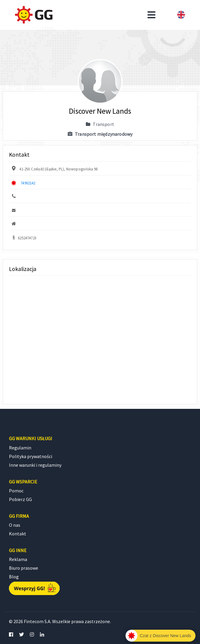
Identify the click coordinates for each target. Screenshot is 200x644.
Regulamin (20, 448)
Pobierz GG (20, 499)
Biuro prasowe (24, 568)
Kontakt (18, 534)
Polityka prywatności (31, 456)
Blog (14, 577)
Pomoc (16, 491)
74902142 (28, 183)
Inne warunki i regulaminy (35, 465)
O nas (15, 525)
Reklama (18, 559)
